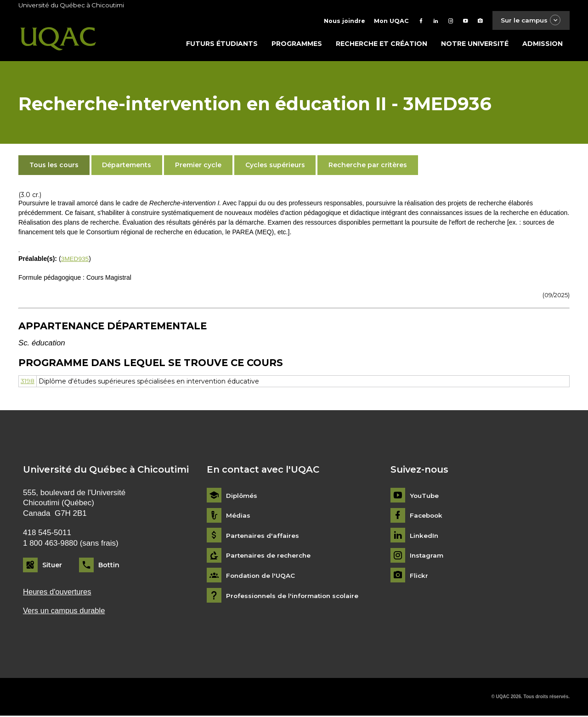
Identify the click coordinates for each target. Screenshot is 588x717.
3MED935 (75, 260)
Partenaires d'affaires (263, 536)
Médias (238, 517)
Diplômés (242, 496)
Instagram (427, 556)
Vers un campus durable (65, 612)
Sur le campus (530, 20)
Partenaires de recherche (270, 556)
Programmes (297, 45)
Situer (52, 566)
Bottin (109, 566)
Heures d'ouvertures (58, 592)
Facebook (427, 517)
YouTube (425, 496)
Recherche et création (382, 45)
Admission (543, 45)
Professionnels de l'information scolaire (295, 596)
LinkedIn (425, 536)
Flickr (419, 577)
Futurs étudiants (222, 45)
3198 (28, 382)
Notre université (475, 45)
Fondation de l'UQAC (262, 577)
